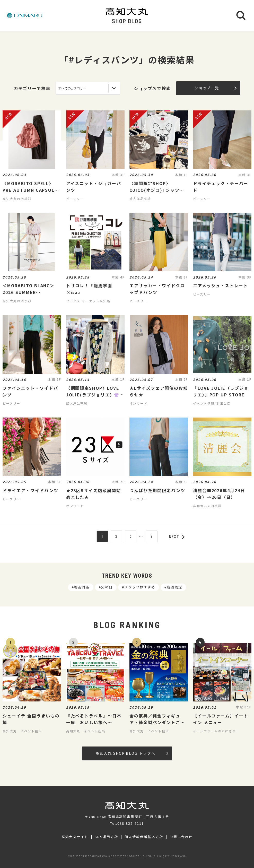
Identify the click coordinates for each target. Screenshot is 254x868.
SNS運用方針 (106, 837)
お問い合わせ (181, 837)
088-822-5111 (131, 823)
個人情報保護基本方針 (144, 837)
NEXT (177, 536)
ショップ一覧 (216, 88)
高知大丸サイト (75, 837)
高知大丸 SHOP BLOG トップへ (132, 753)
